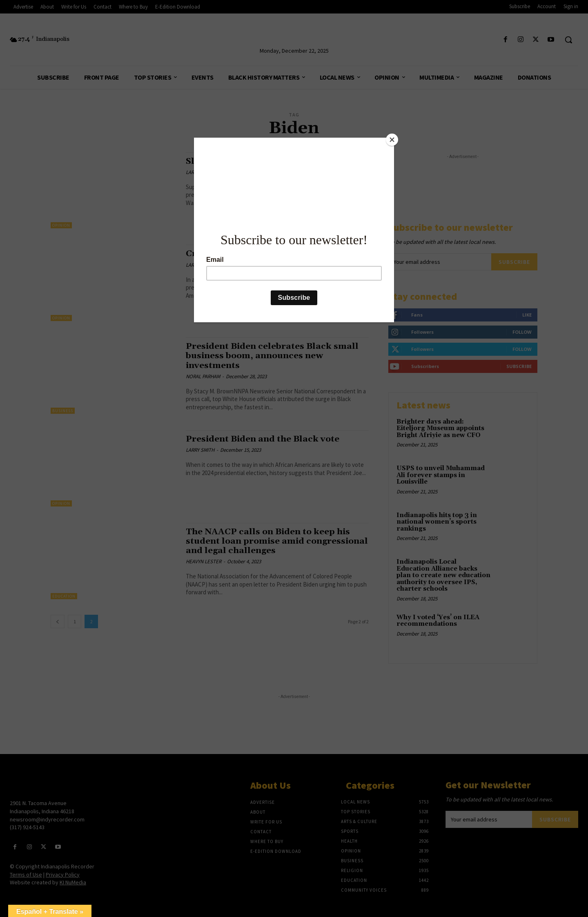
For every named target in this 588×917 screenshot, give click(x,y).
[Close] (392, 140)
